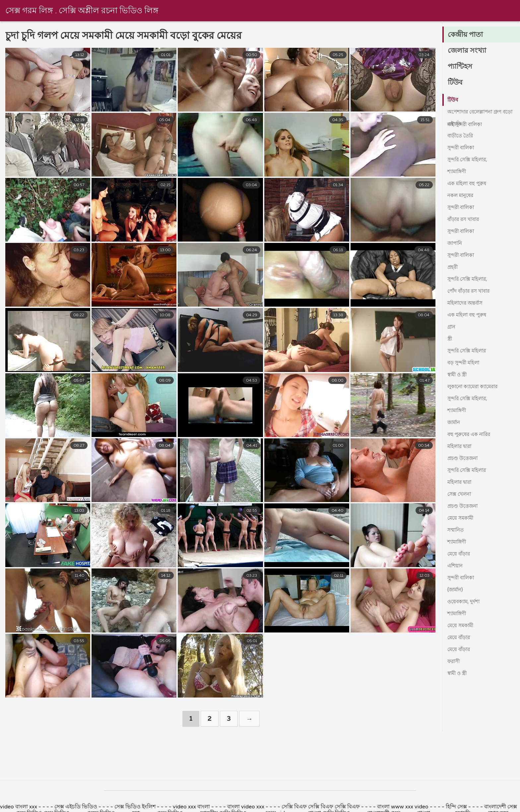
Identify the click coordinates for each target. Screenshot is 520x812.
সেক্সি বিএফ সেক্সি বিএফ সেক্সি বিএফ (321, 807)
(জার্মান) (456, 590)
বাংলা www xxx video (403, 807)
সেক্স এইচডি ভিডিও (76, 807)
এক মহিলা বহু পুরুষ (468, 184)
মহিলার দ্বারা (461, 447)
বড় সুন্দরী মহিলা (465, 363)
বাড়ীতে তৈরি (461, 136)
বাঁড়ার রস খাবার (465, 220)
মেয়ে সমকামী (461, 518)
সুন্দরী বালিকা (462, 148)
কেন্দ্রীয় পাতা (466, 35)
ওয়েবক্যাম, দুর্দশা (465, 602)
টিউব (455, 83)
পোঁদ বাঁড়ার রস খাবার (471, 291)
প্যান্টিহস (460, 67)
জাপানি (456, 244)
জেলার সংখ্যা (467, 51)
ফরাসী (454, 662)
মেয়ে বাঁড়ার (459, 554)
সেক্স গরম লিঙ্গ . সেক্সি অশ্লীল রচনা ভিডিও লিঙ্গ (84, 11)
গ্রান (452, 327)
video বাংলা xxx (19, 807)
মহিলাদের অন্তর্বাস (467, 303)
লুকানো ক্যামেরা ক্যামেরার (475, 387)
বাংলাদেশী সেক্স (501, 807)
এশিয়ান (456, 566)
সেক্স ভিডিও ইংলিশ (135, 807)
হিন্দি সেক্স (457, 807)
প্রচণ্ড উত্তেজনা (463, 459)
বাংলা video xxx (246, 807)
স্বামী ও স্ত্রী (458, 375)
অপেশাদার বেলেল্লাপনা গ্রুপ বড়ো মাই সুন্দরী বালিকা (477, 114)
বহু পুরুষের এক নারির (470, 435)
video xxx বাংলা (192, 807)
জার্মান (455, 423)
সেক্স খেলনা (460, 494)
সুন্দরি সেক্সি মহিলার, (469, 160)
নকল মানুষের (461, 196)
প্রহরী (453, 267)
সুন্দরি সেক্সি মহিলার (469, 351)
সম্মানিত (456, 530)
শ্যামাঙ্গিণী (458, 172)
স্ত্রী (450, 339)
